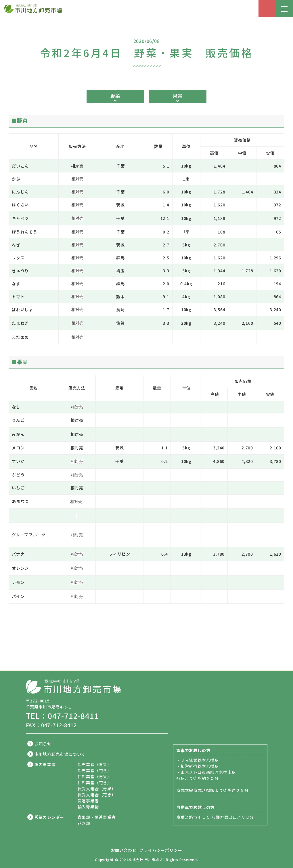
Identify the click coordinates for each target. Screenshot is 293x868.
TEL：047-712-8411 (62, 716)
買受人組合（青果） (97, 789)
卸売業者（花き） (95, 770)
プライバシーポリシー (161, 850)
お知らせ (43, 744)
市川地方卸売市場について (60, 754)
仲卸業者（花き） (95, 782)
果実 (178, 96)
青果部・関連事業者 (97, 817)
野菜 (115, 96)
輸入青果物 (88, 807)
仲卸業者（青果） (95, 776)
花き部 (84, 823)
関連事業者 (88, 801)
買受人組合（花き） (97, 795)
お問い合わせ (124, 850)
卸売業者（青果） (95, 764)
